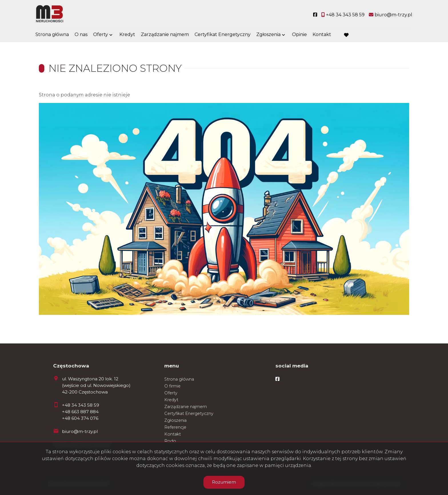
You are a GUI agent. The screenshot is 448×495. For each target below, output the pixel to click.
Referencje (175, 427)
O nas (81, 35)
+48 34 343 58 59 (81, 405)
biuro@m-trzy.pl (80, 431)
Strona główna (52, 35)
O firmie (172, 386)
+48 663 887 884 (80, 412)
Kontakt (322, 35)
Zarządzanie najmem (165, 35)
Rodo (170, 441)
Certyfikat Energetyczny (223, 35)
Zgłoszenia (268, 35)
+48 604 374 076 (80, 418)
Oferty (101, 35)
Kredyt (127, 35)
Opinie (299, 35)
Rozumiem (224, 482)
